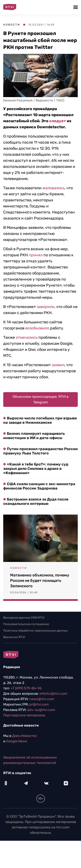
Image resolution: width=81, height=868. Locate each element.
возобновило (37, 328)
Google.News (17, 741)
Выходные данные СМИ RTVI (24, 618)
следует (58, 121)
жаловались (54, 188)
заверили (46, 307)
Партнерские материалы (24, 715)
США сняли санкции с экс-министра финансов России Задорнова (39, 486)
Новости (12, 25)
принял (36, 255)
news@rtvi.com (42, 699)
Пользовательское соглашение (26, 624)
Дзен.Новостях (25, 736)
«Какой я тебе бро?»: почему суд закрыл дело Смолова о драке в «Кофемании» (36, 468)
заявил (58, 365)
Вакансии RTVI (14, 637)
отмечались (27, 337)
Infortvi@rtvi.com (53, 694)
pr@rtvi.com (39, 704)
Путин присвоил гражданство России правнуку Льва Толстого (40, 451)
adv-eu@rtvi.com (41, 710)
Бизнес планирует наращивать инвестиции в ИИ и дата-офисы (34, 436)
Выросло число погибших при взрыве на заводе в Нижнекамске (40, 420)
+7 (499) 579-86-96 (26, 688)
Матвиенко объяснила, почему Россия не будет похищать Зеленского (40, 581)
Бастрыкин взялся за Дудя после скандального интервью (36, 501)
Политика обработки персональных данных (36, 631)
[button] (76, 7)
